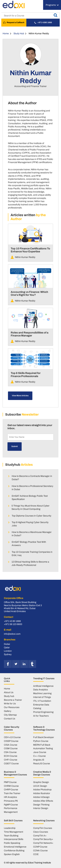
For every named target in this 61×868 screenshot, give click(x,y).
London (8, 651)
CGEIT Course (11, 763)
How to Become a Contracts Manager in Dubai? (32, 478)
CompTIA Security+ (43, 839)
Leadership (10, 828)
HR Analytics (10, 797)
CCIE (36, 854)
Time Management (14, 832)
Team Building (11, 836)
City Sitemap (10, 715)
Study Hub (19, 33)
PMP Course (10, 782)
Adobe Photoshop (42, 790)
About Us (9, 692)
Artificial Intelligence (43, 686)
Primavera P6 (11, 801)
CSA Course (10, 752)
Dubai (7, 644)
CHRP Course (11, 790)
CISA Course (11, 745)
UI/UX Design (40, 786)
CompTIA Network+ (43, 843)
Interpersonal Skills (14, 839)
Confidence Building (14, 850)
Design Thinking (41, 805)
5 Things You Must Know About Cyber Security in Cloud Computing (30, 507)
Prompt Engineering (43, 712)
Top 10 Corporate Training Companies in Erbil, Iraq (32, 554)
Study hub (9, 696)
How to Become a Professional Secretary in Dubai (32, 488)
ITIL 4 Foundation (42, 701)
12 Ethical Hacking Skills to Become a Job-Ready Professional (30, 563)
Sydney (8, 654)
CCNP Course (40, 847)
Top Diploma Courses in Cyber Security (31, 516)
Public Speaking (12, 843)
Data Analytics (41, 690)
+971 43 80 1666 (12, 621)
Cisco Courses (41, 832)
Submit (15, 446)
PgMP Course (11, 805)
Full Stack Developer (44, 737)
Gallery (8, 711)
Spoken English (12, 854)
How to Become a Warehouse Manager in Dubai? (32, 534)
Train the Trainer (12, 793)
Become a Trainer (13, 700)
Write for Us (10, 703)
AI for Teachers (41, 716)
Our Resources (12, 707)
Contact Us (10, 719)
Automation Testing (43, 748)
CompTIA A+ (40, 836)
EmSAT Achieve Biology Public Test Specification (30, 497)
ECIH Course (11, 756)
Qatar (7, 647)
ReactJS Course (42, 763)
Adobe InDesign (41, 797)
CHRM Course (11, 786)
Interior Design (41, 808)
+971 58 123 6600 (13, 624)
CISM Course (11, 748)
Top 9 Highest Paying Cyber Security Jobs (30, 524)
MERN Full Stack (42, 745)
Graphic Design (41, 782)
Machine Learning (42, 693)
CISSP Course (11, 741)
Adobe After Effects (43, 801)
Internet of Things (42, 697)
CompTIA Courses (43, 828)
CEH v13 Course (12, 737)
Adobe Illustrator (42, 793)
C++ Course (39, 756)
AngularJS (39, 760)
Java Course (40, 752)
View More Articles (20, 396)
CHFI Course (11, 760)
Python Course (41, 741)
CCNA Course (40, 850)
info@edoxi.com (12, 634)
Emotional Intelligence (15, 847)
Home (6, 33)
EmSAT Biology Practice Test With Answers (29, 544)
